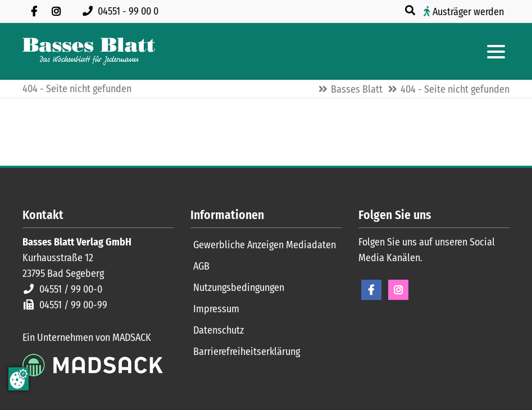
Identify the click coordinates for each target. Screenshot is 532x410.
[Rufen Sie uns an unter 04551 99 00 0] (123, 11)
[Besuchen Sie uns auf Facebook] (34, 11)
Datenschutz (219, 330)
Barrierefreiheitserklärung (247, 352)
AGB (201, 266)
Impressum (216, 309)
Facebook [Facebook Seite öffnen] (371, 290)
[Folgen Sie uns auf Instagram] (56, 11)
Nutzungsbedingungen (239, 288)
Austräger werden (468, 12)
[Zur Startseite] (89, 51)
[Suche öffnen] (411, 11)
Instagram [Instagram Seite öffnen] (398, 290)
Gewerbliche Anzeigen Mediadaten (265, 245)
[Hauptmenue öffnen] (496, 52)
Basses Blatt (357, 89)
